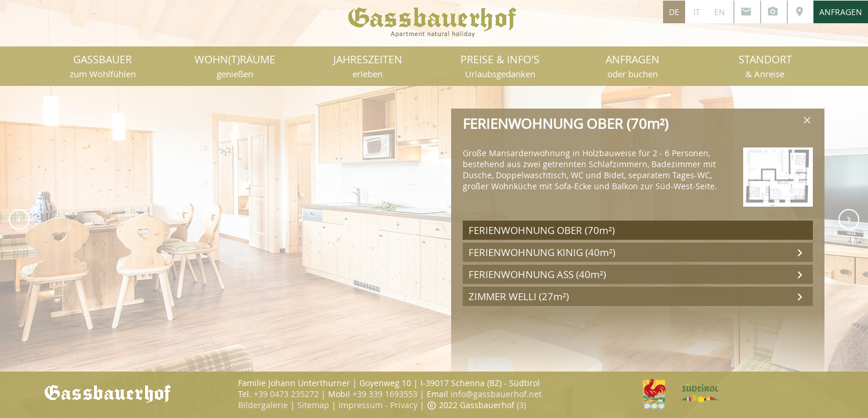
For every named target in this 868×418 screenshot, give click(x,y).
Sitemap (313, 405)
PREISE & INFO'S (500, 66)
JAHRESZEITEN (368, 66)
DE (674, 12)
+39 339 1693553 (385, 394)
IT (697, 12)
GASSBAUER (103, 66)
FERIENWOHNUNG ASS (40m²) (638, 275)
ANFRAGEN (841, 12)
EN (720, 12)
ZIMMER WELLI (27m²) (638, 297)
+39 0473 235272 (286, 394)
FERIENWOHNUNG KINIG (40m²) (638, 253)
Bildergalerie (263, 405)
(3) (521, 405)
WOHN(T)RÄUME (235, 66)
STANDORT (765, 66)
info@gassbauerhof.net (496, 394)
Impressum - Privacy (378, 405)
